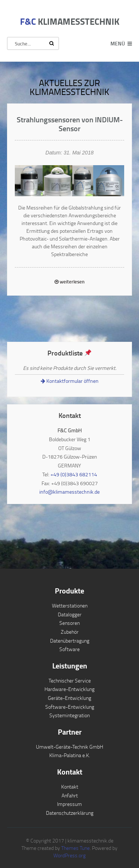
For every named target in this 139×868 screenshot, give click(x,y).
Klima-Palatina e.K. (70, 755)
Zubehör (70, 632)
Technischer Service (70, 680)
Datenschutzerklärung (70, 813)
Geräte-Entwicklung (69, 698)
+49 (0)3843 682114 (74, 474)
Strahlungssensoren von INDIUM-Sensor (70, 124)
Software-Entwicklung (70, 707)
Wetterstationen (70, 605)
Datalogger (70, 614)
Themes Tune (75, 848)
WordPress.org (69, 855)
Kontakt (70, 787)
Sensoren (69, 623)
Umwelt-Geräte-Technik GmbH (69, 747)
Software (69, 649)
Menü (118, 43)
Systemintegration (69, 715)
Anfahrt (70, 795)
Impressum (69, 804)
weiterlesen (69, 282)
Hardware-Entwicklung (69, 689)
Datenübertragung (70, 641)
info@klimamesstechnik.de (69, 492)
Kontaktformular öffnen (70, 381)
